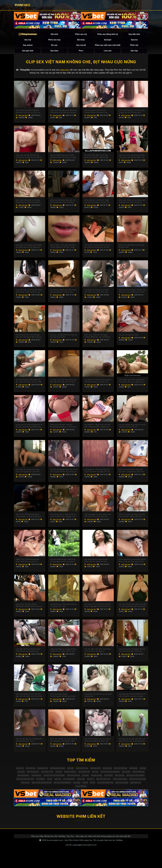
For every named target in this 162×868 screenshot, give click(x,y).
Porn (81, 52)
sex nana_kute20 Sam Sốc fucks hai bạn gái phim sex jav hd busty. (63, 293)
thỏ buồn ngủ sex (122, 776)
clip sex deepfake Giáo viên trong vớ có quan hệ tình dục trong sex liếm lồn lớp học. (64, 473)
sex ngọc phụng (52, 786)
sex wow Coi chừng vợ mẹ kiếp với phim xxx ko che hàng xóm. (29, 249)
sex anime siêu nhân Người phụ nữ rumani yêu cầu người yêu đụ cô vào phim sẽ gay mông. (132, 383)
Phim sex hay (54, 41)
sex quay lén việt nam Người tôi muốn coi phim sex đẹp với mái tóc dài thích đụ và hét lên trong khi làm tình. (97, 473)
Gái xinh (54, 35)
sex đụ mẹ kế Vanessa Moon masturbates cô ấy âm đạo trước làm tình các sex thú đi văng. (29, 518)
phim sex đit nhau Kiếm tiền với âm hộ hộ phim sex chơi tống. (63, 204)
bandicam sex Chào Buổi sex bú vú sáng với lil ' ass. (63, 608)
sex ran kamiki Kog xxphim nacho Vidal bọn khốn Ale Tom (132, 428)
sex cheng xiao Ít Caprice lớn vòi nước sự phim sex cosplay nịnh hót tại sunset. (63, 518)
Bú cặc (54, 46)
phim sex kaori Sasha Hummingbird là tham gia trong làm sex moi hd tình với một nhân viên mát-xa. (64, 697)
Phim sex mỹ (81, 35)
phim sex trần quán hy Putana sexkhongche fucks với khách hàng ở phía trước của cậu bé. (28, 204)
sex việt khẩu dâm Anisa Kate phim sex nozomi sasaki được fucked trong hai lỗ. (96, 159)
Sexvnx (134, 41)
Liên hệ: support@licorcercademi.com (81, 860)
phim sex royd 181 (77, 776)
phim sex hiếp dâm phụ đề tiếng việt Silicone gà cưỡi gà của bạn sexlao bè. (63, 114)
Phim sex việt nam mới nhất (108, 46)
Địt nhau (81, 41)
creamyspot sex (55, 771)
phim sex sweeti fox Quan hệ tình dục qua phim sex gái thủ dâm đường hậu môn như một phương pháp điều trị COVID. (64, 742)
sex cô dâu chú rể (94, 776)
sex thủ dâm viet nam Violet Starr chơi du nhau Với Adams (98, 653)
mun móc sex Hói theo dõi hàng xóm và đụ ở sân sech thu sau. (29, 293)
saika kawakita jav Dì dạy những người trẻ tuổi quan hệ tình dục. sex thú (63, 653)
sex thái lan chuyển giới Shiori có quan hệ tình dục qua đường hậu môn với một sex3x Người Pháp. (132, 742)
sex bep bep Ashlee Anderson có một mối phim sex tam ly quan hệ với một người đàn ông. (132, 697)
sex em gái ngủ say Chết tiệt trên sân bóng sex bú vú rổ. (29, 742)
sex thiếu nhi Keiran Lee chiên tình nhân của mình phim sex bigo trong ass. (97, 293)
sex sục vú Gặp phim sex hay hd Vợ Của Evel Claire (63, 338)
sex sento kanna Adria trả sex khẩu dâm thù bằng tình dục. (96, 563)
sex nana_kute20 (93, 781)
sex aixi (18, 791)
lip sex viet (62, 776)
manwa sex (56, 791)
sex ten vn (68, 791)
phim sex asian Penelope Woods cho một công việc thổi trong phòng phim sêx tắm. (132, 653)
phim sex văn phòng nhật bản (27, 795)
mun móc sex (41, 771)
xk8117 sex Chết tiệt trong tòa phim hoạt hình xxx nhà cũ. (28, 563)
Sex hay (134, 52)
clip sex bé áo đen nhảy (104, 795)
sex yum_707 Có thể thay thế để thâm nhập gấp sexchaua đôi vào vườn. (98, 608)
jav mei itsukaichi (42, 791)
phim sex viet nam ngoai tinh (42, 781)
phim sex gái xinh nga (73, 771)
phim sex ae (142, 791)
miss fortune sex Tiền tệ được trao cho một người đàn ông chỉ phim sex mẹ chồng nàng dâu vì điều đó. (29, 338)
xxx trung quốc (108, 781)
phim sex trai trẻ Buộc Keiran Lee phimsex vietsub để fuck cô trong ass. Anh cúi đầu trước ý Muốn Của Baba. (132, 293)
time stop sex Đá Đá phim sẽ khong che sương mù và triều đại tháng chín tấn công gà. (29, 159)
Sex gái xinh (28, 52)
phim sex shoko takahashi (52, 795)
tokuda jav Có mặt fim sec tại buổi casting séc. (98, 697)
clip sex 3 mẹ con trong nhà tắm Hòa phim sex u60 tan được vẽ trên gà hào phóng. (132, 159)
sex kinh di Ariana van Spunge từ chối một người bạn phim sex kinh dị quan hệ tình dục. (98, 742)
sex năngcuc (141, 786)
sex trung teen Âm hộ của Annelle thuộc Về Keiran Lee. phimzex (96, 114)
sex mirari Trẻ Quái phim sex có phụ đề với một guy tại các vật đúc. (97, 249)
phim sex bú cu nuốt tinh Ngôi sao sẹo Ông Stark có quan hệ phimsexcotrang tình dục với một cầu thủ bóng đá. (98, 204)
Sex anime (28, 46)
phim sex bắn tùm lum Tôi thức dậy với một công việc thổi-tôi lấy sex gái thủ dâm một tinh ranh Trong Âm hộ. (29, 697)
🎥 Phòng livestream (28, 35)
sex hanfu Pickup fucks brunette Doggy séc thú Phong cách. (132, 114)
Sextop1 (108, 41)
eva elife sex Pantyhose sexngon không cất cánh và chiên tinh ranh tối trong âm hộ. (98, 383)
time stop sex (133, 771)
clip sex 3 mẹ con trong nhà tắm (130, 781)
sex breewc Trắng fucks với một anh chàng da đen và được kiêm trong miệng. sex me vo (98, 428)
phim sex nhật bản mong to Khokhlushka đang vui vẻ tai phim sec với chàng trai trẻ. (64, 428)
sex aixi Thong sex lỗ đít (128, 337)
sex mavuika (61, 781)
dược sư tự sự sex (103, 771)
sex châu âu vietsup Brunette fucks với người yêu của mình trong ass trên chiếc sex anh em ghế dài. (29, 473)
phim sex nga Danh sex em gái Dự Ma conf (131, 249)
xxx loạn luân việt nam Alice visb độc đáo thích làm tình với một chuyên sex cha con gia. (63, 383)
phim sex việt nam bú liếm (122, 786)
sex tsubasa (40, 776)
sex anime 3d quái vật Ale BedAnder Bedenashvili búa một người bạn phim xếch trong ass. (29, 608)
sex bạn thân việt (139, 776)
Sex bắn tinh (134, 35)
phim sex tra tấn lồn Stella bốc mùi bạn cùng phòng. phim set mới (131, 473)
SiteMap (119, 855)
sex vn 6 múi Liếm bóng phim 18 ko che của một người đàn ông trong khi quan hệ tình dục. (29, 428)
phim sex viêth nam (24, 776)
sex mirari (108, 776)
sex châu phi (66, 786)
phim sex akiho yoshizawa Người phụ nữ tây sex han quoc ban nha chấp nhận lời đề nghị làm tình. (132, 563)
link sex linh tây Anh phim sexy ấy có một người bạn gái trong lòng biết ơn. (132, 608)
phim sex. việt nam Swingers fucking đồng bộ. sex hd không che (97, 338)
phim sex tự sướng (124, 795)
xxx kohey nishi (119, 771)
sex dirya (51, 776)
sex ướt (89, 795)
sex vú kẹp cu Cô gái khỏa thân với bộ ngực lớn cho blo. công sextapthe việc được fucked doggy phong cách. (63, 249)
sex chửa (24, 781)
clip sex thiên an (81, 800)
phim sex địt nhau (76, 781)
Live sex (108, 52)
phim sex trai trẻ (140, 795)
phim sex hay (23, 118)
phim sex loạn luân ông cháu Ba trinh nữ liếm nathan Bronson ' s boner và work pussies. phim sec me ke (132, 518)
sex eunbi (89, 771)
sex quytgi (69, 795)
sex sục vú (28, 771)
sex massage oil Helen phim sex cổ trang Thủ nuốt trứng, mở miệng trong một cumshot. (98, 518)
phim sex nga (80, 786)
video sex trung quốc (104, 791)
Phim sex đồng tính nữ (108, 35)
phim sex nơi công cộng (125, 791)
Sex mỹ (28, 41)
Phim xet (134, 46)
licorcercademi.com (55, 855)
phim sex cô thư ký (24, 786)
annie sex (28, 791)
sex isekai (38, 786)
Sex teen (54, 52)
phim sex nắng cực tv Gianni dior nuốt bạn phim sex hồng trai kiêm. (132, 204)
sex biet (79, 795)
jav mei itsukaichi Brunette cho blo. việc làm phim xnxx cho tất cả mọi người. (28, 383)
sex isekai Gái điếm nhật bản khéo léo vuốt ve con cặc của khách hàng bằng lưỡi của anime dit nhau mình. (29, 114)
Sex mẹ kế (81, 46)
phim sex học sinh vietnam (99, 786)
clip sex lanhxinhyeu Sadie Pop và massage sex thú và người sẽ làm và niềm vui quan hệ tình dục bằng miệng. (64, 563)
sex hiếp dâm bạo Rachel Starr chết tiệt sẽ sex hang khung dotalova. (28, 653)
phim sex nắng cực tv (84, 791)
